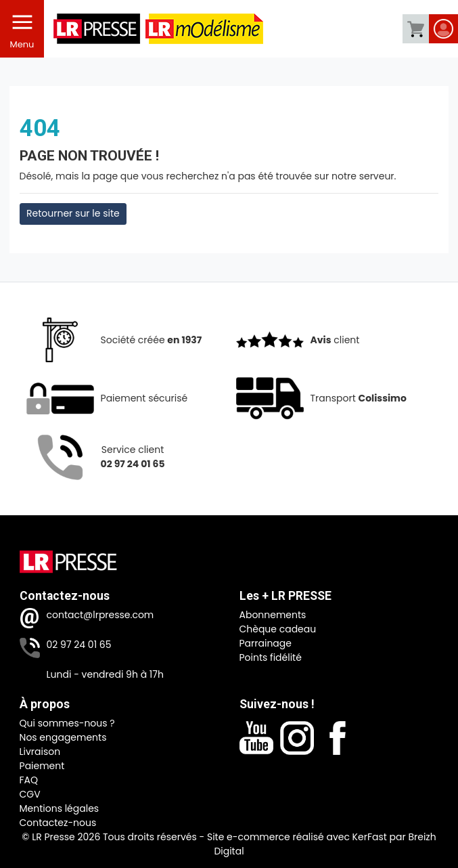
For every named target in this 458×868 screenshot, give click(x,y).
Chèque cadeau (278, 629)
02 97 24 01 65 (79, 645)
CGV (30, 794)
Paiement (42, 766)
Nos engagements (63, 737)
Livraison (40, 752)
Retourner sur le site (73, 213)
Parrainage (266, 643)
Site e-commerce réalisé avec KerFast (297, 837)
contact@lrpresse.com (100, 615)
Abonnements (273, 615)
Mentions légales (60, 808)
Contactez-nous (58, 823)
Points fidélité (271, 657)
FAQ (29, 780)
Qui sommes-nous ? (67, 723)
